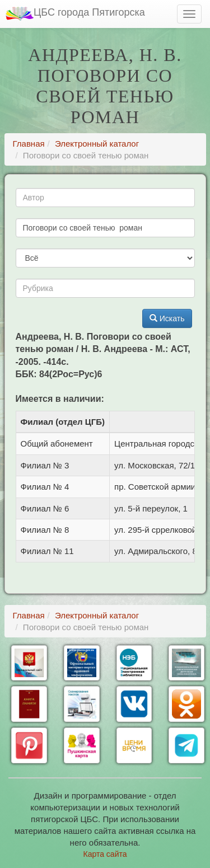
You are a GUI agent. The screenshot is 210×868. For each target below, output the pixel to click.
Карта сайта (105, 854)
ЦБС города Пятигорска (75, 14)
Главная (29, 144)
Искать (167, 318)
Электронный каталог (97, 144)
